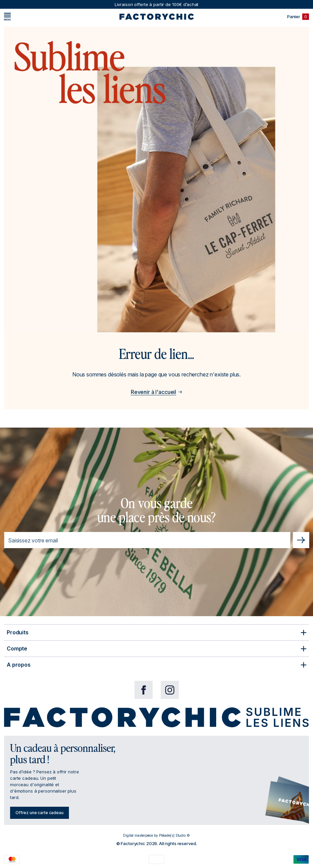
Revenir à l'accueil (156, 392)
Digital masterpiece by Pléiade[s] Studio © (156, 835)
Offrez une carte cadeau (40, 813)
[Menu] (7, 17)
